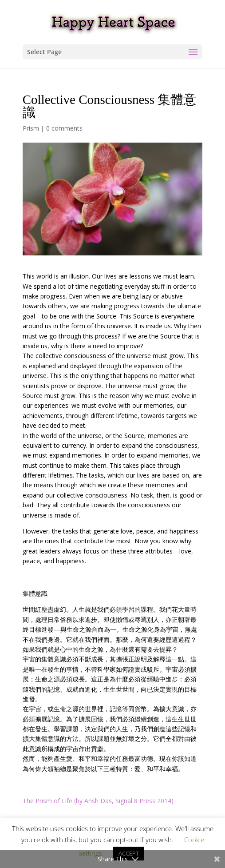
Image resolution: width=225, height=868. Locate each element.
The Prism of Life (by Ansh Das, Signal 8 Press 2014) (98, 801)
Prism (31, 128)
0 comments (64, 128)
